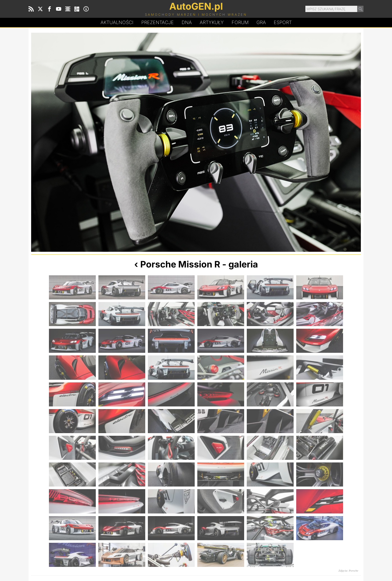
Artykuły (212, 22)
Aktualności (117, 22)
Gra (261, 22)
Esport (283, 22)
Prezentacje (158, 22)
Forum (240, 22)
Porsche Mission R (180, 264)
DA (187, 23)
